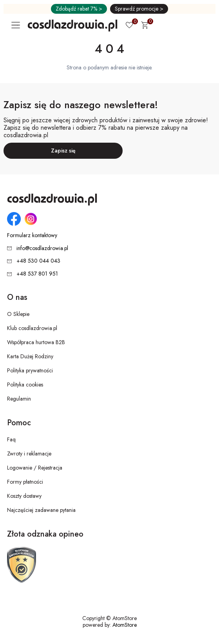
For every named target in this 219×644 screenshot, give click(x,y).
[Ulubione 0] (129, 26)
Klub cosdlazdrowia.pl (32, 328)
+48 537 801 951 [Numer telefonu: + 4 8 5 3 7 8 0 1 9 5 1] (37, 274)
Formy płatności (25, 482)
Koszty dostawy (24, 496)
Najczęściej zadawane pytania (41, 510)
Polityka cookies (25, 385)
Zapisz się (63, 151)
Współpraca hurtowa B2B (36, 342)
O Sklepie (18, 314)
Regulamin (19, 399)
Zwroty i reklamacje (29, 454)
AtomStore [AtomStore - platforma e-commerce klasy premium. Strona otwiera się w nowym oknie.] (125, 625)
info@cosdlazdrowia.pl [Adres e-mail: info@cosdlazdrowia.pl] (42, 248)
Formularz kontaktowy (32, 235)
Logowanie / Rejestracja (35, 468)
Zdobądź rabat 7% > (79, 9)
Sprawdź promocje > (139, 9)
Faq (11, 439)
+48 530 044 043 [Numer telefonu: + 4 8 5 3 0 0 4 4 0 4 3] (38, 261)
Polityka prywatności (30, 370)
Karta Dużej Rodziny (30, 356)
